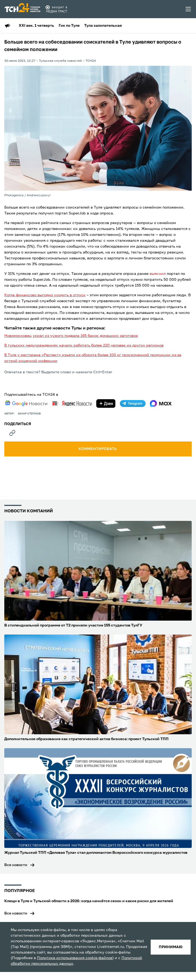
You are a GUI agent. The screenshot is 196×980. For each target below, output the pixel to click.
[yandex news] (72, 403)
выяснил (158, 274)
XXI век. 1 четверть (36, 26)
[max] (161, 403)
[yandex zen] (106, 403)
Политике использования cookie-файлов (75, 958)
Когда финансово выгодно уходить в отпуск (45, 295)
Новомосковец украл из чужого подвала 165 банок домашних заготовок (71, 336)
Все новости (16, 865)
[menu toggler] (188, 9)
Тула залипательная (103, 26)
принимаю (171, 947)
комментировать (98, 449)
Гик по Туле (69, 26)
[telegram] (133, 403)
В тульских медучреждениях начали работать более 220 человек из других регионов (84, 345)
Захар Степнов (29, 414)
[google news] (26, 403)
